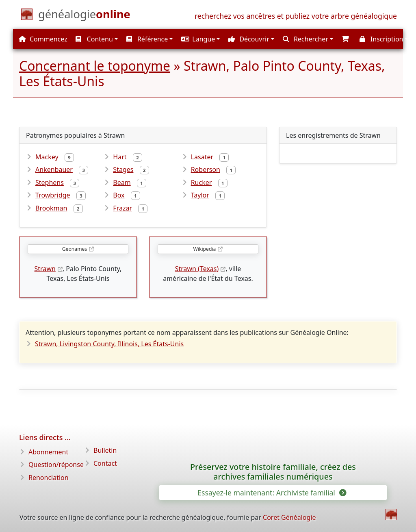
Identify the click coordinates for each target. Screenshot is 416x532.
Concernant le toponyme (95, 66)
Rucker (201, 182)
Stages (123, 169)
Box (119, 195)
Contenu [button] (94, 39)
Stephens (50, 182)
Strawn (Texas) (197, 269)
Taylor (200, 195)
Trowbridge (53, 195)
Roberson (206, 169)
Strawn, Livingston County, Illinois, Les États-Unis (109, 344)
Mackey (47, 157)
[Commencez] (84, 16)
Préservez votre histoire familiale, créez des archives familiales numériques (273, 472)
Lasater (202, 157)
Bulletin (105, 450)
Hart (120, 157)
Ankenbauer (54, 169)
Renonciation (49, 478)
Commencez (43, 39)
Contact (105, 463)
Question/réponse (56, 465)
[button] (199, 39)
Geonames (75, 249)
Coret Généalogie (289, 517)
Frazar (122, 208)
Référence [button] (147, 39)
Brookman (51, 208)
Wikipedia (205, 249)
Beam (122, 182)
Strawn (45, 269)
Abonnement (48, 452)
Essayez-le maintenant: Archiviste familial (271, 493)
